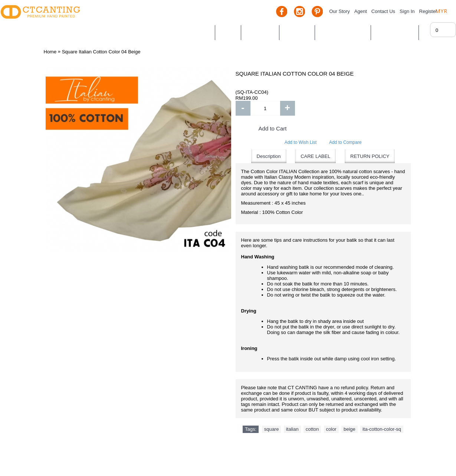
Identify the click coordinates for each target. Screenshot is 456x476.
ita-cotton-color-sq (382, 429)
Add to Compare (345, 142)
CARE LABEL (315, 156)
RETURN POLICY (370, 156)
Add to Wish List (301, 142)
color (331, 429)
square (272, 429)
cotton (312, 429)
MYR (441, 11)
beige (350, 429)
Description (269, 156)
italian (292, 429)
